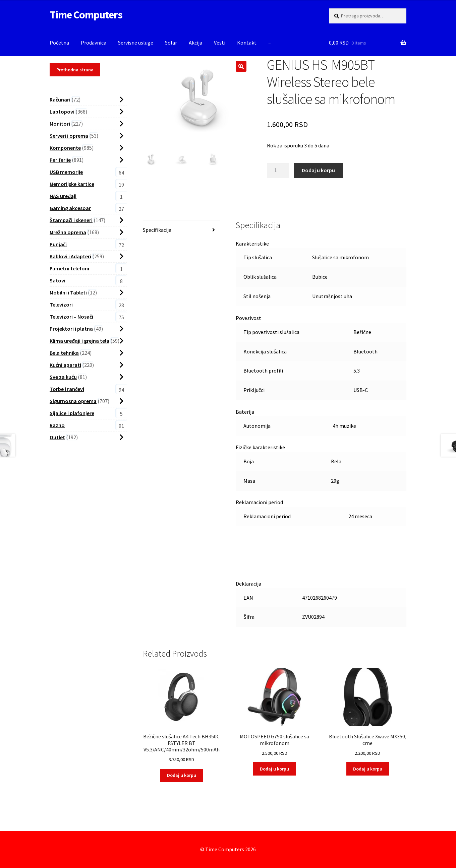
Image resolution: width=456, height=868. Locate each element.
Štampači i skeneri (71, 220)
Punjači (58, 244)
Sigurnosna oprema (73, 401)
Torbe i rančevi (67, 389)
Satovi (58, 280)
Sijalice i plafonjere (72, 413)
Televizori (61, 305)
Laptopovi (62, 112)
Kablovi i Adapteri (70, 256)
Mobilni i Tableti (68, 292)
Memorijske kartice (72, 184)
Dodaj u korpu (318, 170)
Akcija (195, 43)
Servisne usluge (136, 43)
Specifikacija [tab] (157, 230)
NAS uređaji (63, 196)
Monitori (60, 124)
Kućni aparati (65, 365)
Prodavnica (94, 43)
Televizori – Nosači (71, 317)
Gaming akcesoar (70, 208)
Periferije (60, 160)
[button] (241, 66)
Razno (57, 425)
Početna (59, 43)
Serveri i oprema (69, 136)
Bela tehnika (64, 353)
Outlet (57, 437)
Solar (171, 43)
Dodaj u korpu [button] (182, 775)
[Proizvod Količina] (278, 171)
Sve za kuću (63, 377)
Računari (60, 99)
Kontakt (247, 43)
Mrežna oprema (68, 232)
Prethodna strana (75, 70)
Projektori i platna (71, 329)
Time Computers (86, 15)
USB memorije (66, 172)
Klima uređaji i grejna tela (79, 341)
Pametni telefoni (69, 268)
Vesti (220, 43)
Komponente (65, 148)
